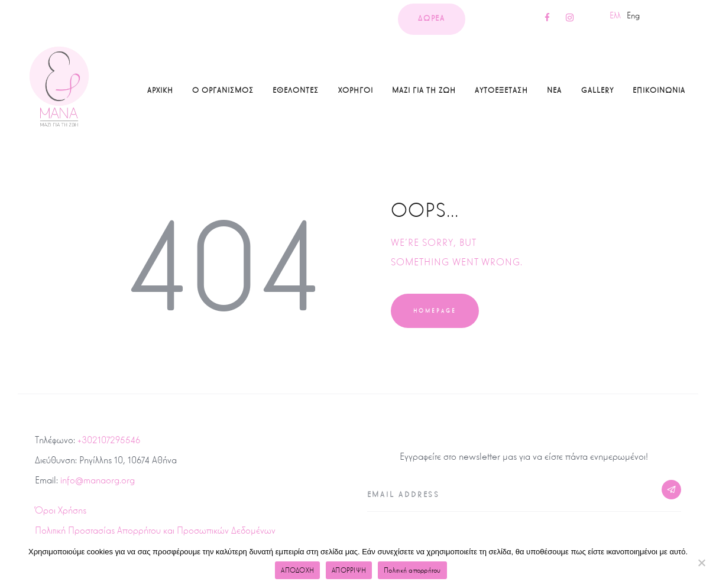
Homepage (435, 311)
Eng (633, 15)
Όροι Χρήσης (61, 510)
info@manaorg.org (98, 480)
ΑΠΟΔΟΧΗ (297, 571)
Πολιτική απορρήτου (412, 571)
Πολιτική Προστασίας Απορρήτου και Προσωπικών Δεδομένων (155, 530)
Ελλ (615, 15)
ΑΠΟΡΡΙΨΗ (349, 571)
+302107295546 (109, 440)
